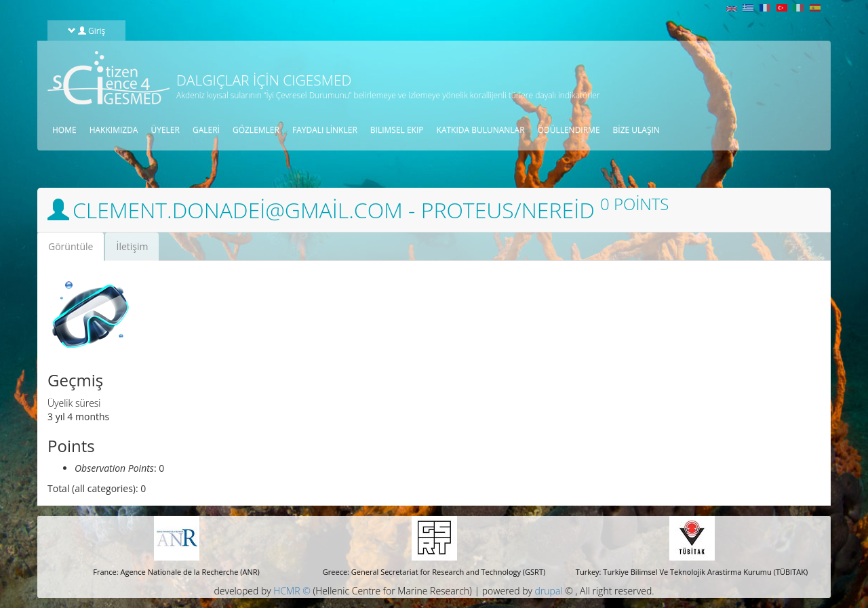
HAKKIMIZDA (114, 130)
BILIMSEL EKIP (397, 130)
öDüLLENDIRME (569, 130)
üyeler (165, 130)
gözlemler (256, 130)
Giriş (87, 31)
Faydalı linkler (325, 130)
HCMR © (292, 591)
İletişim (132, 246)
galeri (206, 130)
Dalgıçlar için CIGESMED (264, 80)
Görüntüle (76, 250)
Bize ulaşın (636, 130)
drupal (549, 591)
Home (64, 130)
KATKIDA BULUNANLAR (481, 130)
